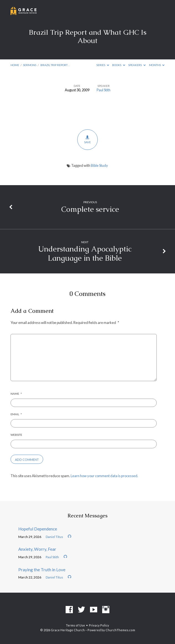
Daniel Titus (54, 537)
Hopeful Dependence (38, 529)
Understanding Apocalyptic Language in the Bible (85, 253)
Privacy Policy (99, 625)
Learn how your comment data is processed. (104, 476)
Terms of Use (75, 625)
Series (103, 65)
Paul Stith (104, 90)
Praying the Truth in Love (42, 570)
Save (87, 139)
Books (119, 65)
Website (16, 435)
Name (16, 394)
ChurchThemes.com (120, 630)
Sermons (30, 65)
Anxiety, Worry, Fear (37, 549)
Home (15, 65)
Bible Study (99, 165)
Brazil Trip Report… (55, 65)
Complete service (90, 209)
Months (157, 65)
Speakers (137, 65)
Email (16, 414)
